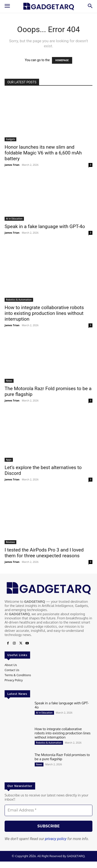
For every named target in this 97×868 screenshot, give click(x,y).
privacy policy (56, 839)
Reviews (10, 542)
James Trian (12, 165)
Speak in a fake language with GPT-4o (45, 226)
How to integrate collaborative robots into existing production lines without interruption (44, 313)
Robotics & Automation (19, 300)
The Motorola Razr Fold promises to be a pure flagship (62, 757)
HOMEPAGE (62, 60)
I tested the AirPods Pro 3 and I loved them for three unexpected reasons (44, 553)
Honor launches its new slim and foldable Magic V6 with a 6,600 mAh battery (43, 153)
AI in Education (14, 219)
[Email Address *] (48, 810)
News (9, 381)
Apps (9, 460)
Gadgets (10, 139)
